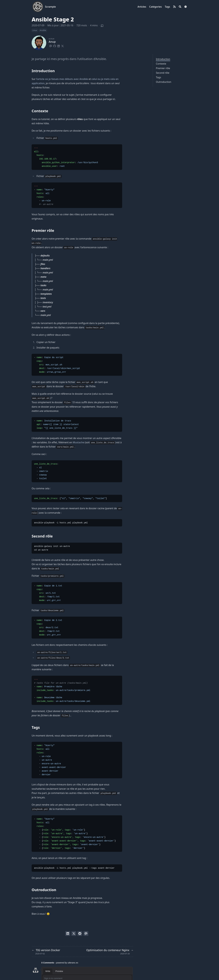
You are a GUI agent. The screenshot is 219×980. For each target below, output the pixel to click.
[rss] (174, 7)
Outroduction (164, 82)
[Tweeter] (74, 934)
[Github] (55, 46)
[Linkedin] (59, 46)
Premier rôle (163, 68)
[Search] (180, 7)
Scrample (50, 7)
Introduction (163, 59)
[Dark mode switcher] (186, 7)
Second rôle (163, 73)
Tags (158, 77)
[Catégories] (155, 7)
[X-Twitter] (63, 46)
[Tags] (167, 7)
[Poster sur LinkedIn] (68, 934)
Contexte (161, 64)
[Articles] (142, 7)
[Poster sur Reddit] (80, 934)
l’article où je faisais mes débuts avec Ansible (62, 79)
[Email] (51, 46)
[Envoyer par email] (86, 934)
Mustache (79, 442)
